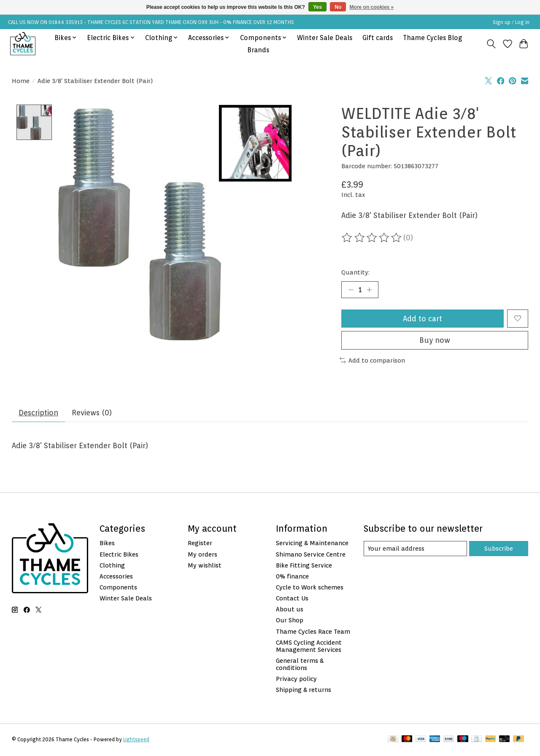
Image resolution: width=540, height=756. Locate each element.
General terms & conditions (300, 665)
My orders (202, 555)
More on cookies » (372, 7)
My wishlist (205, 566)
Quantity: (355, 272)
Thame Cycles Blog (432, 38)
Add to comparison (373, 361)
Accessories (116, 577)
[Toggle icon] (491, 44)
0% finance (292, 577)
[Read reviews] (372, 238)
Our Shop (290, 621)
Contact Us (292, 599)
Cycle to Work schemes (310, 588)
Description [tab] (39, 413)
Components (118, 588)
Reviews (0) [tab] (93, 413)
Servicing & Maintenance (312, 544)
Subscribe (499, 549)
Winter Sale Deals (325, 38)
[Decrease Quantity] (351, 290)
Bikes (107, 544)
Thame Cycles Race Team (313, 632)
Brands (258, 50)
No (338, 7)
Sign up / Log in (511, 22)
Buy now (435, 341)
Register (200, 544)
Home (21, 81)
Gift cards (378, 38)
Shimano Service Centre (311, 555)
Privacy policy (296, 679)
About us (290, 610)
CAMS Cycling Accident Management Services (309, 647)
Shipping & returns (304, 690)
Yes (317, 7)
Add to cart (423, 319)
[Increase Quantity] (369, 290)
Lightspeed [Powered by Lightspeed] (136, 740)
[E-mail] (415, 549)
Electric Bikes (119, 555)
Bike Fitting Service (304, 566)
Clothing (112, 566)
